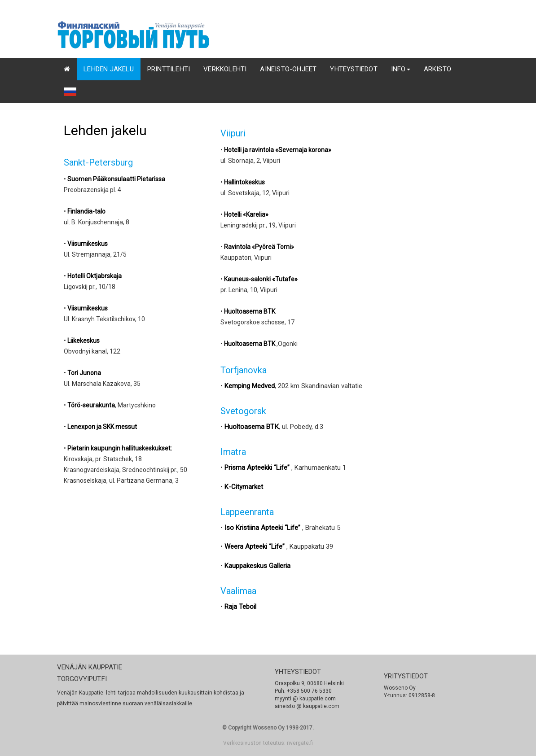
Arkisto (437, 69)
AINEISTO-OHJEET (288, 69)
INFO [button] (401, 69)
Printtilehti (169, 69)
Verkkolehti (225, 69)
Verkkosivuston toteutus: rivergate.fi (268, 743)
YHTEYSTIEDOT (354, 69)
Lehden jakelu (109, 69)
